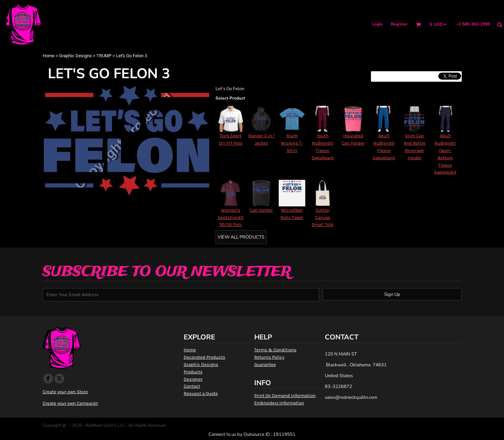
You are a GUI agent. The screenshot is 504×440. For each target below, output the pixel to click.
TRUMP (104, 56)
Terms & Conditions (275, 350)
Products (193, 372)
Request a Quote (201, 393)
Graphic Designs (75, 56)
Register (399, 24)
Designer (193, 379)
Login (377, 24)
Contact (192, 386)
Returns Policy (269, 357)
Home (49, 56)
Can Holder (261, 210)
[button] (418, 25)
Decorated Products (204, 357)
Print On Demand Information (285, 395)
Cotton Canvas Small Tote (323, 217)
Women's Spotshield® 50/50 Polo (231, 217)
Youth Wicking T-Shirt (292, 143)
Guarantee (265, 364)
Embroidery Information (279, 403)
